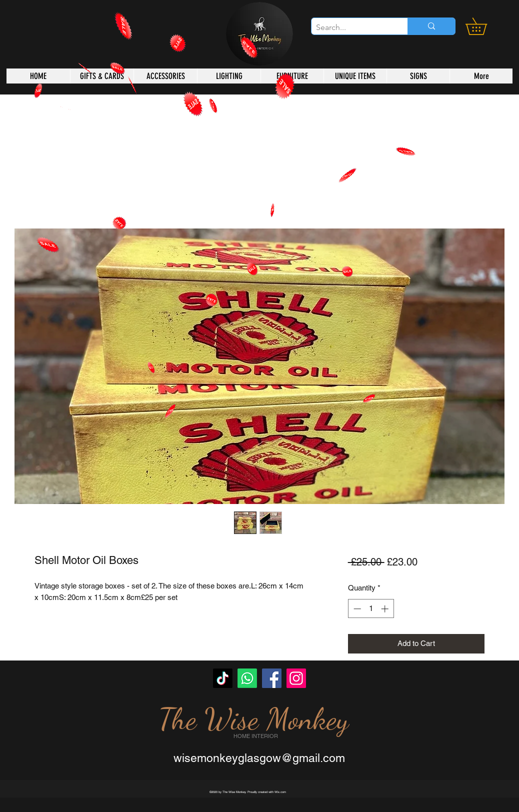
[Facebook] (272, 678)
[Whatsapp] (247, 678)
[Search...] (351, 27)
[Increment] (386, 609)
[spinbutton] (371, 609)
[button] (484, 26)
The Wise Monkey (253, 719)
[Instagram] (296, 678)
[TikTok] (223, 678)
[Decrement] (356, 609)
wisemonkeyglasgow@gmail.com (259, 758)
